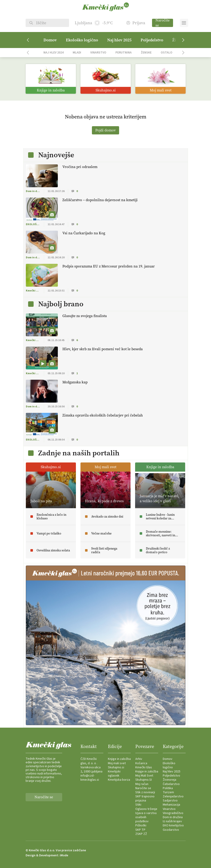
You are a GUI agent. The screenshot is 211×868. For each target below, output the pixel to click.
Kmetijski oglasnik (114, 774)
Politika (168, 788)
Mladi (77, 52)
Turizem (168, 792)
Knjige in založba (119, 759)
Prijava (136, 23)
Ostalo (167, 52)
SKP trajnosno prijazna (145, 799)
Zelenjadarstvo (173, 796)
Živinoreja (170, 780)
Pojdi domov (105, 130)
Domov (50, 40)
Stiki (138, 805)
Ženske (146, 52)
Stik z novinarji (145, 792)
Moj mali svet (117, 763)
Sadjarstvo (170, 801)
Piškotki (141, 825)
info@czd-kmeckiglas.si (90, 778)
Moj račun (142, 784)
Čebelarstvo (171, 784)
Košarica (141, 763)
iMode (64, 855)
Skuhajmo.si (116, 767)
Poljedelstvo (152, 40)
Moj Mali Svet (144, 776)
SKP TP (140, 830)
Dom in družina (173, 817)
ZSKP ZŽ (141, 834)
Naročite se (163, 23)
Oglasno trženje (146, 809)
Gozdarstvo (171, 830)
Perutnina (124, 52)
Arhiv (139, 759)
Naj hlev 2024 (53, 52)
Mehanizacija (171, 805)
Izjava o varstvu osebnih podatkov (146, 817)
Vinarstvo (98, 52)
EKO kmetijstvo (173, 825)
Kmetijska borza (119, 780)
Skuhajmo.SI (144, 780)
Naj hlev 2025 (119, 40)
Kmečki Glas (144, 767)
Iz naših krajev (172, 821)
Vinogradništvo (173, 813)
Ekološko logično (82, 40)
